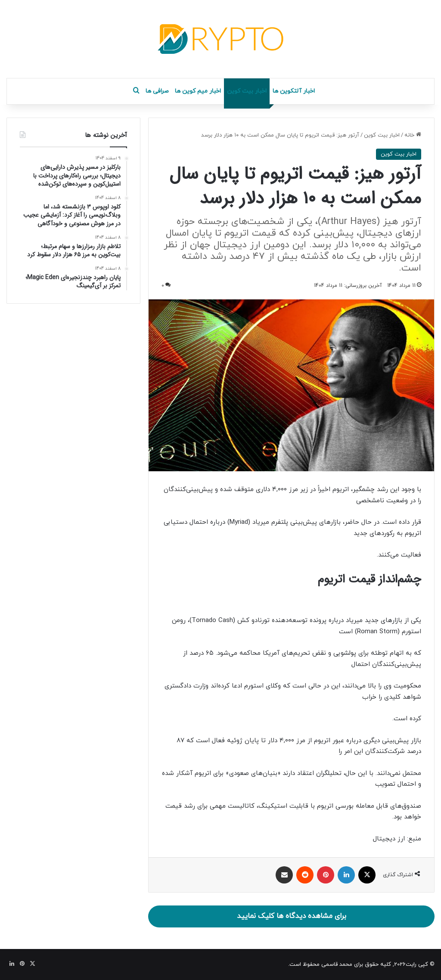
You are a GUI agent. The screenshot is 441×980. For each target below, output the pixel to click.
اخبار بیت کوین (247, 91)
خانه (413, 135)
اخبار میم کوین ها (198, 91)
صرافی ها (157, 91)
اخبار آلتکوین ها (294, 91)
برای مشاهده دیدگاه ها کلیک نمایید (292, 916)
